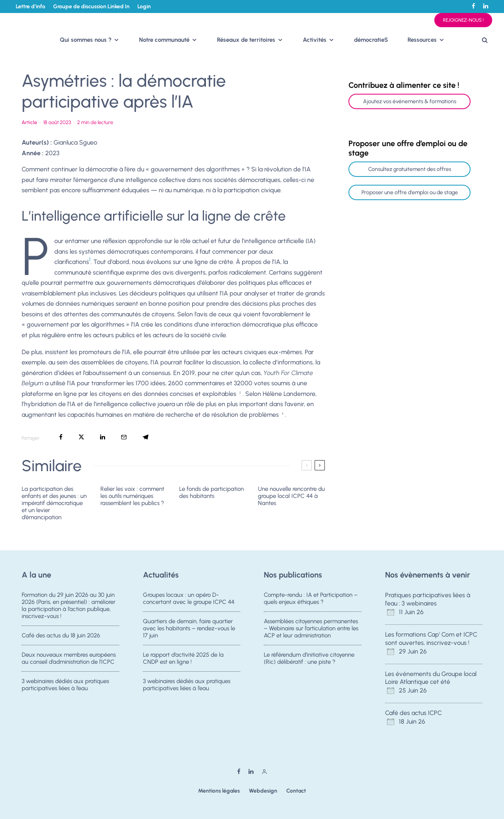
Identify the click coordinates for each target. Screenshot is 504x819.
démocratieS (371, 40)
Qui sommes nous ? (86, 40)
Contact (296, 791)
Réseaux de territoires (246, 40)
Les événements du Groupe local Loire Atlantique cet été (431, 678)
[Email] (124, 437)
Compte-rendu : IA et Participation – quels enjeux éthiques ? (311, 598)
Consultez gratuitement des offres (410, 169)
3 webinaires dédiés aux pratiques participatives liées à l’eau (65, 688)
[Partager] (61, 437)
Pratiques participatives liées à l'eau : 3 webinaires (428, 599)
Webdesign (263, 791)
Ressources (422, 40)
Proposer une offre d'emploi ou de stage (410, 192)
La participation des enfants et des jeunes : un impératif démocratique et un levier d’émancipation (54, 503)
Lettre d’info (31, 6)
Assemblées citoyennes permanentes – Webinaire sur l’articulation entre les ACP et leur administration (311, 628)
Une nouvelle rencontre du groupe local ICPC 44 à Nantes (291, 496)
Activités (315, 40)
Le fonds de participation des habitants (211, 492)
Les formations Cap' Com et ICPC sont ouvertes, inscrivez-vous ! (431, 639)
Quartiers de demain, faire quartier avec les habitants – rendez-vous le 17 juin (189, 628)
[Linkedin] (486, 6)
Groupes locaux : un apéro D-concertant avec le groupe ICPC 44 (189, 598)
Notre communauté (164, 40)
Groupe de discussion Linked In (91, 6)
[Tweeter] (81, 437)
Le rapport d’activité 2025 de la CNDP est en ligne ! (183, 659)
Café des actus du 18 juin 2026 (61, 635)
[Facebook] (473, 6)
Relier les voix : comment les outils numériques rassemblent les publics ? (132, 496)
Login (144, 6)
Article (29, 122)
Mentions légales (219, 791)
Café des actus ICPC (413, 713)
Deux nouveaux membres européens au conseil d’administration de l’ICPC (69, 659)
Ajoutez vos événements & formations (410, 101)
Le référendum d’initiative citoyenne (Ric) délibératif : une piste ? (309, 659)
